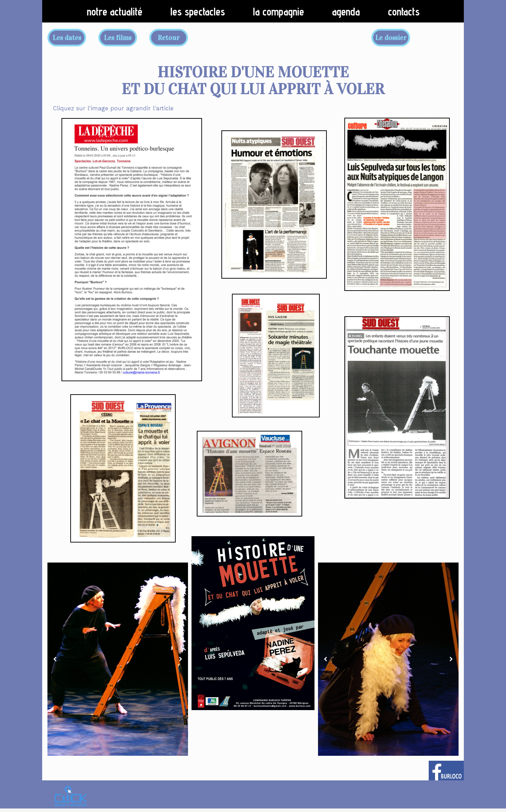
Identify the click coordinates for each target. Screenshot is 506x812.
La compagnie (278, 12)
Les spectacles (198, 12)
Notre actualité (115, 12)
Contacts (404, 12)
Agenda (346, 12)
